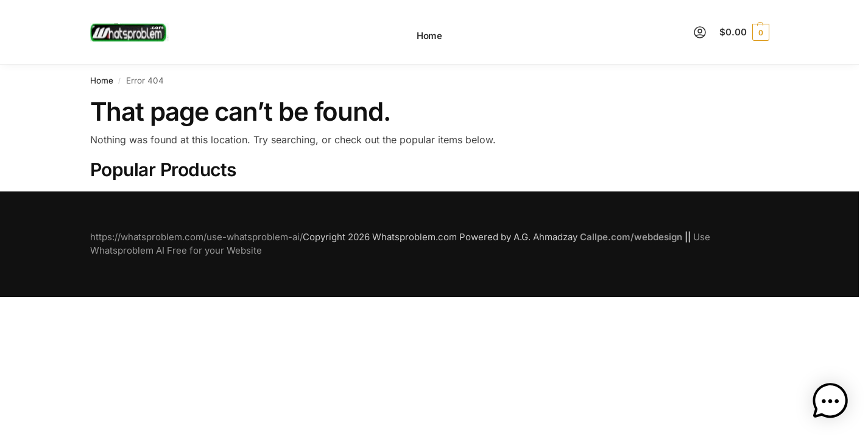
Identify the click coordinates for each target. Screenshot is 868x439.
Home (102, 80)
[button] (744, 32)
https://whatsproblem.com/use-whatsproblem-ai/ (196, 237)
